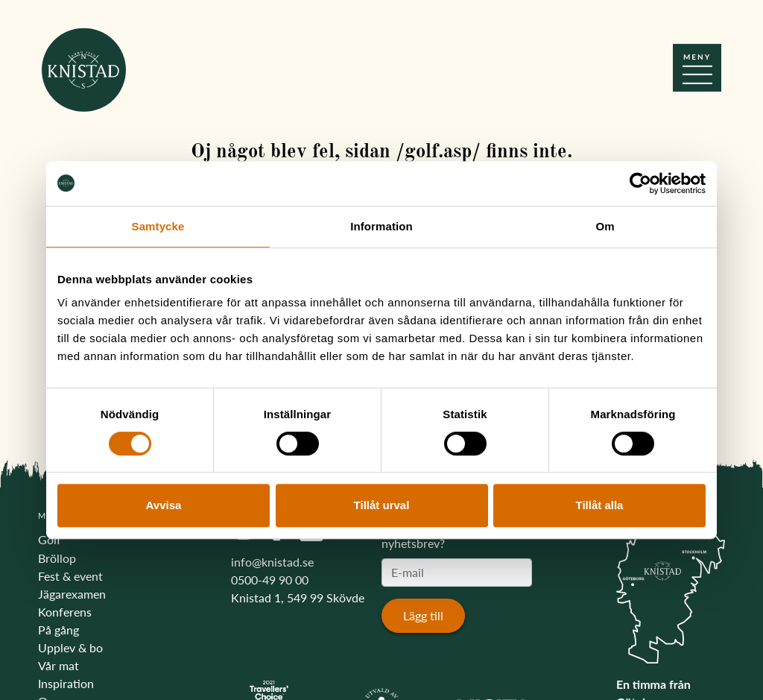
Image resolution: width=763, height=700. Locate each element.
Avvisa (164, 505)
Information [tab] (381, 226)
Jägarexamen (72, 594)
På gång (58, 630)
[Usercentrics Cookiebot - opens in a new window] (640, 183)
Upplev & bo (70, 647)
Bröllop (57, 558)
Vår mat (58, 665)
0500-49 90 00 (270, 580)
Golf (50, 539)
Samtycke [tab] (158, 226)
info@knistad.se (272, 562)
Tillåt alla (600, 505)
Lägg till (423, 615)
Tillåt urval (382, 505)
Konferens (65, 612)
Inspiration (66, 683)
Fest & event (70, 576)
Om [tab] (605, 226)
